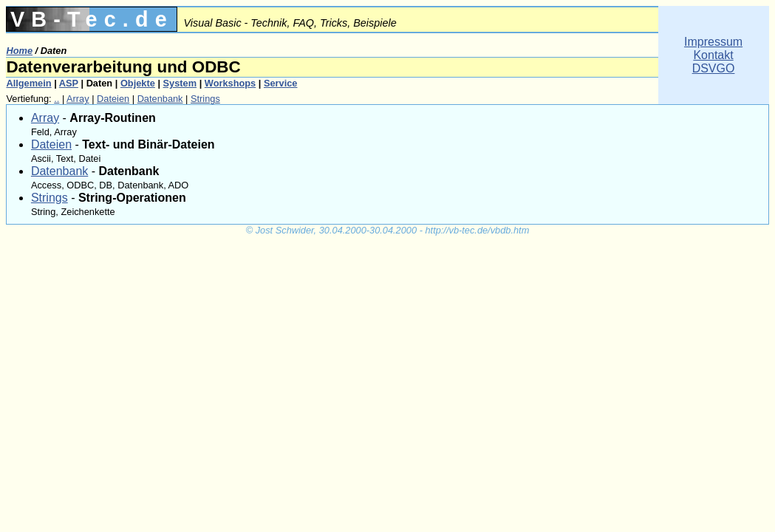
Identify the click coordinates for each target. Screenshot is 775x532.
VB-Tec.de (92, 19)
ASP (69, 83)
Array (78, 99)
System (180, 83)
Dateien (113, 99)
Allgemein (28, 83)
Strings (205, 99)
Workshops (230, 83)
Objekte (138, 83)
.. (57, 99)
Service (281, 83)
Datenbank (160, 99)
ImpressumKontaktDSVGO (713, 55)
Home (19, 51)
